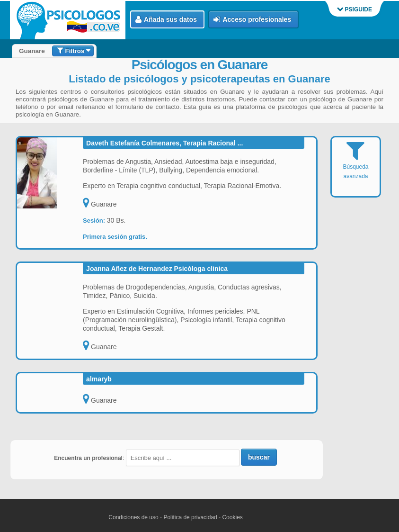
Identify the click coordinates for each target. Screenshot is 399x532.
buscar (259, 457)
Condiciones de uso (133, 517)
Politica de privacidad (190, 517)
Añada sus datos (166, 20)
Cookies (232, 517)
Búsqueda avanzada (355, 166)
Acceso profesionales (252, 20)
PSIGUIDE (355, 9)
